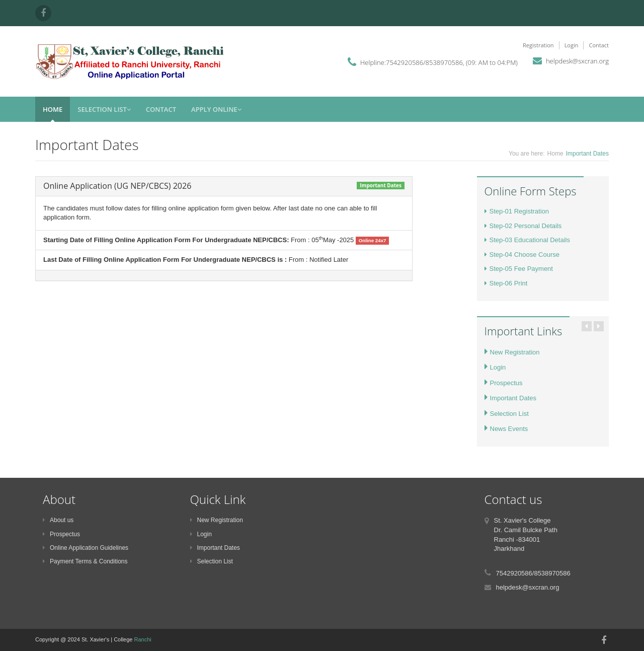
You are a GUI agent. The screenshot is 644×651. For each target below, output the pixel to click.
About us (58, 520)
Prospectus (504, 383)
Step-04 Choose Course (522, 255)
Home (53, 109)
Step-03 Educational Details (527, 240)
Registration (538, 45)
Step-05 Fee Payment (519, 269)
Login (572, 45)
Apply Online (216, 109)
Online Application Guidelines (86, 548)
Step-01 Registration (517, 211)
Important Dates (511, 398)
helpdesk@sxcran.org (577, 61)
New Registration (512, 352)
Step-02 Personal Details (523, 226)
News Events (506, 429)
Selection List (104, 109)
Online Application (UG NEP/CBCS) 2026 (117, 186)
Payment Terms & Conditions (85, 561)
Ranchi (143, 639)
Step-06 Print (506, 283)
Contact (599, 45)
